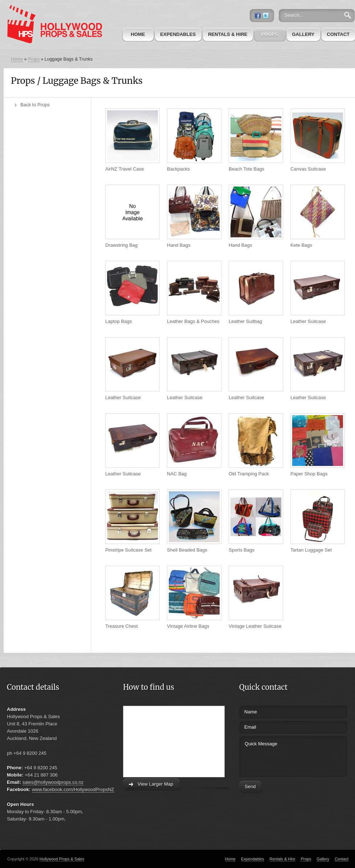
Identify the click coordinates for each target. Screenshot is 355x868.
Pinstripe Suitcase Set (128, 550)
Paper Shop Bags (309, 474)
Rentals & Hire (228, 34)
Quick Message (280, 756)
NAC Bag (177, 474)
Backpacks (178, 169)
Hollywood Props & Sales (62, 859)
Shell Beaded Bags (187, 550)
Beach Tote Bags (246, 169)
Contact (342, 859)
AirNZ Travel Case (125, 169)
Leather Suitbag (245, 321)
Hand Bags (179, 245)
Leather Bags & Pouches (193, 321)
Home (138, 34)
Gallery (303, 34)
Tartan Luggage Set (311, 550)
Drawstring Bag (121, 245)
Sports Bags (242, 550)
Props (270, 34)
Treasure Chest (121, 626)
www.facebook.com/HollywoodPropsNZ (73, 789)
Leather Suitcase (308, 321)
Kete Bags (301, 245)
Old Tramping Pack (249, 474)
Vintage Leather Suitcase (255, 626)
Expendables (178, 34)
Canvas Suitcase (308, 169)
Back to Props (35, 105)
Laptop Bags (119, 321)
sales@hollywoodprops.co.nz (53, 782)
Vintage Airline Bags (188, 626)
